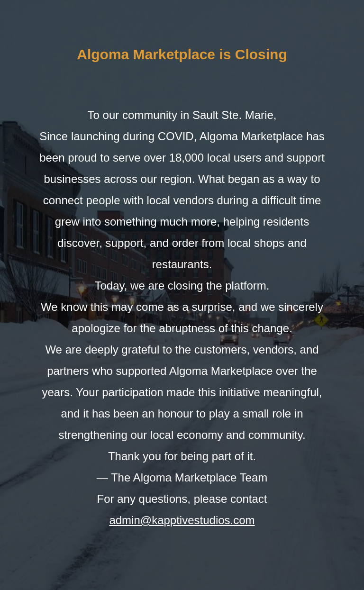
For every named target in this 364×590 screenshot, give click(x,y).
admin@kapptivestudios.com (182, 520)
